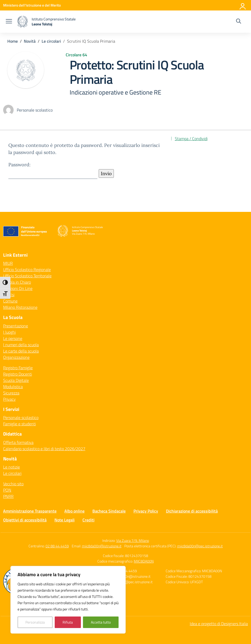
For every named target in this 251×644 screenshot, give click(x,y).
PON (7, 490)
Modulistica (13, 387)
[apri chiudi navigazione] (9, 22)
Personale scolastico (21, 417)
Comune (10, 301)
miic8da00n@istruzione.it (102, 546)
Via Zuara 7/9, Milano (133, 540)
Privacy (9, 399)
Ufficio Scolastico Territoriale (27, 276)
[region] (68, 600)
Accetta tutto (101, 622)
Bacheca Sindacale (109, 511)
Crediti (88, 520)
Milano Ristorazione (20, 307)
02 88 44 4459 (57, 546)
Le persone (13, 338)
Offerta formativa (18, 442)
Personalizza (35, 622)
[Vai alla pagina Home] (13, 41)
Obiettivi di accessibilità (25, 520)
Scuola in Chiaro (17, 282)
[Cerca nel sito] (239, 22)
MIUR (8, 263)
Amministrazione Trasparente (30, 511)
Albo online (74, 511)
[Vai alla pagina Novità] (30, 41)
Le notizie (12, 467)
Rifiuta (68, 622)
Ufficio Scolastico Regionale (27, 269)
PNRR (8, 496)
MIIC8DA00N (144, 561)
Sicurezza (11, 393)
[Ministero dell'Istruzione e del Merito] (32, 5)
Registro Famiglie (18, 368)
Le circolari (12, 473)
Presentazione (16, 326)
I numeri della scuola (21, 345)
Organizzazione (16, 357)
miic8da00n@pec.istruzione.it (200, 546)
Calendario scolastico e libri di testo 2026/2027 (44, 449)
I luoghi (9, 332)
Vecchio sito (13, 484)
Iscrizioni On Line (18, 288)
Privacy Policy (146, 511)
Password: (53, 170)
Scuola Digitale (16, 380)
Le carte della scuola (21, 351)
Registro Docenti (18, 374)
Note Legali (65, 520)
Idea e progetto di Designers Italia (219, 624)
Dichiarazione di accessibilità (192, 511)
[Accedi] (243, 5)
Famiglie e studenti (19, 424)
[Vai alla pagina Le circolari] (51, 41)
